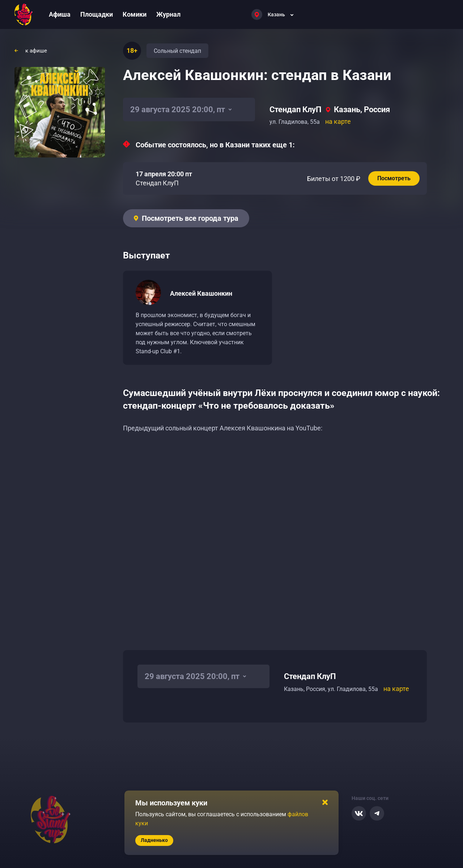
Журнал (168, 14)
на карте (338, 121)
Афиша (60, 14)
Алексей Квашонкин (201, 293)
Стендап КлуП (296, 109)
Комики (135, 14)
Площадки (97, 14)
